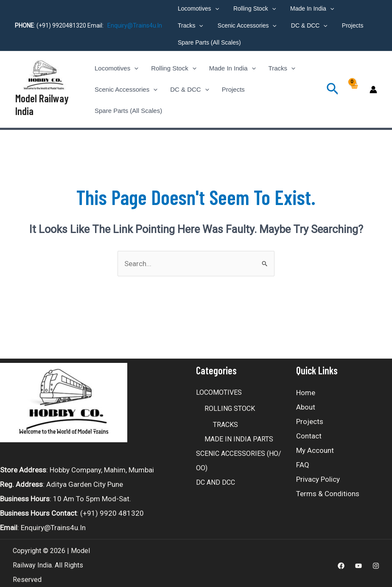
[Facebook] (341, 562)
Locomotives (197, 8)
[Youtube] (358, 562)
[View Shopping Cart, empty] (354, 88)
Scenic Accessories (206, 25)
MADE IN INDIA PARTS (239, 435)
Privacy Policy (318, 475)
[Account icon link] (373, 87)
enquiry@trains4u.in (135, 25)
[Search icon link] (333, 87)
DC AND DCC (216, 478)
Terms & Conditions (328, 489)
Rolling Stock (251, 8)
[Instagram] (376, 562)
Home (306, 388)
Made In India (306, 8)
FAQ (303, 461)
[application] (214, 8)
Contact (309, 432)
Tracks (352, 8)
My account (315, 446)
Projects (307, 25)
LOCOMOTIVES (219, 388)
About (306, 403)
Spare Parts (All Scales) (208, 42)
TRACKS (225, 420)
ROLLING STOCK (230, 404)
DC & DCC (266, 25)
